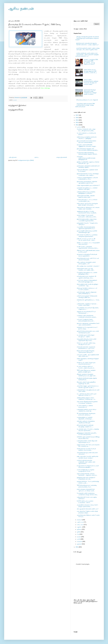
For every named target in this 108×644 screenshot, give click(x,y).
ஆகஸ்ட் (80, 527)
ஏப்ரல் (79, 537)
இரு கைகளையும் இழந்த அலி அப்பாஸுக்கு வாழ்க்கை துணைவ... (88, 149)
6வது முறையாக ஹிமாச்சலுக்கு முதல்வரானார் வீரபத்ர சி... (86, 351)
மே (78, 534)
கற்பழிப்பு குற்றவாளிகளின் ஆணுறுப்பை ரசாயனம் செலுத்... (87, 145)
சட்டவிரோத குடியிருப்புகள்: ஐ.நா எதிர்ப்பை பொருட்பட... (87, 395)
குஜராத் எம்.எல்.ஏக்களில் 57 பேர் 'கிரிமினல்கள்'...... (86, 312)
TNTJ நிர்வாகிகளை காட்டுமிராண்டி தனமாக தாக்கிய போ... (87, 486)
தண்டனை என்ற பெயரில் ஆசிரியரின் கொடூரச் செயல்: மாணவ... (88, 457)
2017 (77, 115)
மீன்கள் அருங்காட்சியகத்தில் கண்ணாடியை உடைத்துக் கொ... (87, 375)
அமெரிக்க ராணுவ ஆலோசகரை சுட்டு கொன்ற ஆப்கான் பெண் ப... (88, 387)
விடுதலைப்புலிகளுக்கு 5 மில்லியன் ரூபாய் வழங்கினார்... (87, 255)
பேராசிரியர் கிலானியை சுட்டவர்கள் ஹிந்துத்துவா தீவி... (87, 273)
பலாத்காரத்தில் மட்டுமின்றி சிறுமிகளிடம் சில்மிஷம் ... (85, 418)
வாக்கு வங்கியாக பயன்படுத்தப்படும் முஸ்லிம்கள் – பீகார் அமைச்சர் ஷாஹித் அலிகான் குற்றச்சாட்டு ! (87, 55)
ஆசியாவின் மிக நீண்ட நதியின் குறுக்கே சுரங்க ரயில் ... (86, 196)
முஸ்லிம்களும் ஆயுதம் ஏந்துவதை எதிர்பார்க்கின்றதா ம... (87, 293)
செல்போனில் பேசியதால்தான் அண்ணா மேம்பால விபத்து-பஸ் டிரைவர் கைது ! (91, 82)
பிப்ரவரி (80, 542)
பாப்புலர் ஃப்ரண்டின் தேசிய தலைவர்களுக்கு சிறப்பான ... (86, 320)
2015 (77, 118)
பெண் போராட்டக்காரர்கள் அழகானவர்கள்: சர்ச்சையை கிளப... (88, 247)
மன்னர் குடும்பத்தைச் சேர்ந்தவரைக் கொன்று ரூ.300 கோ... (87, 297)
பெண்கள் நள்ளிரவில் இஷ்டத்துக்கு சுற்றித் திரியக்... (87, 379)
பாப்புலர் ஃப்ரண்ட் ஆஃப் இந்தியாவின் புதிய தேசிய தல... (88, 355)
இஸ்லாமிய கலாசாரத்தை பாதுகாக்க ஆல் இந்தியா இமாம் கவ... (87, 182)
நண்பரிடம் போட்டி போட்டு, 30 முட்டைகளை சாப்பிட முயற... (86, 239)
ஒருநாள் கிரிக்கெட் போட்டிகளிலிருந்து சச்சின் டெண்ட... (88, 482)
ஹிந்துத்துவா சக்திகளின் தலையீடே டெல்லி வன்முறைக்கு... (87, 434)
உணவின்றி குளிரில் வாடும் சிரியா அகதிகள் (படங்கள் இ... (87, 410)
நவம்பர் (80, 520)
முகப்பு (36, 157)
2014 (77, 120)
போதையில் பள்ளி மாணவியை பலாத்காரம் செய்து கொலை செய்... (87, 494)
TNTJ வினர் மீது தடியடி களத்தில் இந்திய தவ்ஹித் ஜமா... (86, 371)
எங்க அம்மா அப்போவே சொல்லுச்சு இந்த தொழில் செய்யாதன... (87, 204)
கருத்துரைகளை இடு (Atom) (26, 160)
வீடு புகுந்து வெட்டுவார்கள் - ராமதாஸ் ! (88, 266)
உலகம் (15, 100)
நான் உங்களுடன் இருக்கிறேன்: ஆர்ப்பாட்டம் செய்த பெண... (86, 490)
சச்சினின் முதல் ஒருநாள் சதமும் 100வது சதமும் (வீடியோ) (88, 438)
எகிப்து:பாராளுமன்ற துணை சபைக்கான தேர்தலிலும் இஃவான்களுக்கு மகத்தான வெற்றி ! (87, 38)
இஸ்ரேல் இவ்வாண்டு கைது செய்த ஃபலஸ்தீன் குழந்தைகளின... (87, 220)
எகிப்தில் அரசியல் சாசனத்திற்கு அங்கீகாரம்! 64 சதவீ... (86, 422)
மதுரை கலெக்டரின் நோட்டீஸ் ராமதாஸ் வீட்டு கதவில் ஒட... (88, 445)
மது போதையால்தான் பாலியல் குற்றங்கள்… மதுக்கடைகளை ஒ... (87, 474)
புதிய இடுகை (13, 157)
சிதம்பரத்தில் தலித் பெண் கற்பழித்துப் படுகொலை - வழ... (87, 285)
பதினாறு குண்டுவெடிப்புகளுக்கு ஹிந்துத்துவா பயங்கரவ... (86, 193)
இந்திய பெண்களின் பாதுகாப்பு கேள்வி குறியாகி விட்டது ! (88, 163)
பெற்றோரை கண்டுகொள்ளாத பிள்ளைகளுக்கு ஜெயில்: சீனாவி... (87, 153)
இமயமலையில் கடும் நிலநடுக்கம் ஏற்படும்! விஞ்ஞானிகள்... (87, 142)
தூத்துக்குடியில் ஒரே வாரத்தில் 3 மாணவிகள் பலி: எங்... (86, 478)
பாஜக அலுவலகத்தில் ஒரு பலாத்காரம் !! (88, 185)
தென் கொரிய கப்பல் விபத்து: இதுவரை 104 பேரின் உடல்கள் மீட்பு (90, 71)
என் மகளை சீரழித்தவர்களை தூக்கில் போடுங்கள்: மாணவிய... (87, 402)
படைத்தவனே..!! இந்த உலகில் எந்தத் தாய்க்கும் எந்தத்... (87, 512)
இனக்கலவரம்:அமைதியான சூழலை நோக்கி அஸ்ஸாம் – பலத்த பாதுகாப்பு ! (87, 44)
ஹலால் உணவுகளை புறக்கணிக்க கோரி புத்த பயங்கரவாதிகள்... (88, 324)
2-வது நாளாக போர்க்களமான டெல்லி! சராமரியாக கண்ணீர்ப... (88, 466)
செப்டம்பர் (80, 525)
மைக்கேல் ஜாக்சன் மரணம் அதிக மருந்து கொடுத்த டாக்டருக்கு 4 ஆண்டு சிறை (88, 49)
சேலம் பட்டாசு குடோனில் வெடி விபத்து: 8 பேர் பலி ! (86, 344)
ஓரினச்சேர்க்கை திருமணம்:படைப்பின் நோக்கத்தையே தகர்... (88, 332)
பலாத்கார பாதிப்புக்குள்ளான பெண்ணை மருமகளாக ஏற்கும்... (87, 316)
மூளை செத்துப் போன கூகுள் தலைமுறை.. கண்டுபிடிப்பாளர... (87, 216)
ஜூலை (79, 529)
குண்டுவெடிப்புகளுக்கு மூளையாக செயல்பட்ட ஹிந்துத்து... (87, 138)
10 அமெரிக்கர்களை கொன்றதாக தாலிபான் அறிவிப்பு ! (86, 414)
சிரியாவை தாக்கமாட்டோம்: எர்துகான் (87, 100)
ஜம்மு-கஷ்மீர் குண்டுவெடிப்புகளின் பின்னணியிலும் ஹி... (87, 232)
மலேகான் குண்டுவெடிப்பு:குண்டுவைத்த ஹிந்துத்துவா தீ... (86, 158)
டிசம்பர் (79, 127)
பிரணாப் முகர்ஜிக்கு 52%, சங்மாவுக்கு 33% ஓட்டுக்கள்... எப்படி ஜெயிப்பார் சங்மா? (91, 62)
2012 (77, 125)
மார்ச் (79, 539)
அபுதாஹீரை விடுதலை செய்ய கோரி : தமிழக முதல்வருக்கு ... (88, 506)
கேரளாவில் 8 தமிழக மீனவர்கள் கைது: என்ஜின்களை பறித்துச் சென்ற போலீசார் (90, 92)
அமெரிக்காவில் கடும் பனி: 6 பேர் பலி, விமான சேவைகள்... (88, 259)
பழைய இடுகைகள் (62, 157)
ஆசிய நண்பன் (21, 9)
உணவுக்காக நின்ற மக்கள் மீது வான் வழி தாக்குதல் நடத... (87, 442)
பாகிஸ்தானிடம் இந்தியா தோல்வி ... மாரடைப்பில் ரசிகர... (87, 305)
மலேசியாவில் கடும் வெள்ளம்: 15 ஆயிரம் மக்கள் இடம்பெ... (87, 277)
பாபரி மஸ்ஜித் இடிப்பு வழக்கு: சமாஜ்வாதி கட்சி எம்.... (86, 470)
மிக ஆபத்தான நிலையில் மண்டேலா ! (88, 509)
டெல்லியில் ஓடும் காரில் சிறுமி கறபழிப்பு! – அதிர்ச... (86, 336)
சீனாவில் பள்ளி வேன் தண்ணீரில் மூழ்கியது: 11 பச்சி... (86, 383)
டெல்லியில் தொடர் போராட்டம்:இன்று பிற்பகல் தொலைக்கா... (88, 430)
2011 (77, 547)
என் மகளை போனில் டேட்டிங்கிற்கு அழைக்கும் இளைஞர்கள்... (87, 236)
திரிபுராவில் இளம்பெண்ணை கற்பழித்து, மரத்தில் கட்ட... (85, 426)
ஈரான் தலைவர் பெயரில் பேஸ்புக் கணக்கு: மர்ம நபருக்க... (86, 449)
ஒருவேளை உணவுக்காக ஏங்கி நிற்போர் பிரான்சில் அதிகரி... (88, 167)
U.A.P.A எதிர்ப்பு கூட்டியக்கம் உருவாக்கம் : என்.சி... (85, 502)
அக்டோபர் (80, 522)
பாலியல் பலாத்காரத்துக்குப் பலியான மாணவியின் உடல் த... (87, 178)
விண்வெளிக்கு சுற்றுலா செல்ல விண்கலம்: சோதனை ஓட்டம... (86, 399)
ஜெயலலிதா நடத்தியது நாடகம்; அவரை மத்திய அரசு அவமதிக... (88, 208)
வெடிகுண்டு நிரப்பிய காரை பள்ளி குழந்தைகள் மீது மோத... (87, 340)
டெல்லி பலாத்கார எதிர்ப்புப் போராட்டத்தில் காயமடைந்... (86, 367)
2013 (77, 122)
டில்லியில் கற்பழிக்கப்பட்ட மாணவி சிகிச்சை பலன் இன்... (87, 189)
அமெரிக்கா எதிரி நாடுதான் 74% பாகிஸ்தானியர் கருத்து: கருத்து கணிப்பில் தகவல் (85, 105)
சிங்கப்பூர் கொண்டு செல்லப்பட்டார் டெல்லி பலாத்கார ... (87, 289)
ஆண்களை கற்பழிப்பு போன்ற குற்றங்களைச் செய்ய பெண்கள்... (87, 212)
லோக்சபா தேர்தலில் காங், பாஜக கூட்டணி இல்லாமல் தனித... (86, 130)
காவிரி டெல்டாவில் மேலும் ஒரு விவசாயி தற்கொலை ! (86, 363)
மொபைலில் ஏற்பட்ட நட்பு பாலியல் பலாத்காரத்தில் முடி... (87, 200)
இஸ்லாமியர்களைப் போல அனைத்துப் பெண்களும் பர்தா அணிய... (88, 174)
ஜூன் (79, 532)
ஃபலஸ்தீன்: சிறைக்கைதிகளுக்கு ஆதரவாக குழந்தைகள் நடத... (86, 228)
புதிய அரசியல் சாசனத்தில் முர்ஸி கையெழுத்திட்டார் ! (86, 263)
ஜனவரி (79, 544)
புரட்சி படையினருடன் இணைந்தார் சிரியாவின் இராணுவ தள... (87, 281)
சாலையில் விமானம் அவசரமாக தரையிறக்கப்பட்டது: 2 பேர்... (86, 348)
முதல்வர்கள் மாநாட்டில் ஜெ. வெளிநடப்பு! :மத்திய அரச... (86, 269)
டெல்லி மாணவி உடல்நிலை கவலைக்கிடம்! (85, 406)
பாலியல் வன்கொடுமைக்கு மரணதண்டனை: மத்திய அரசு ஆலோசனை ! (86, 462)
